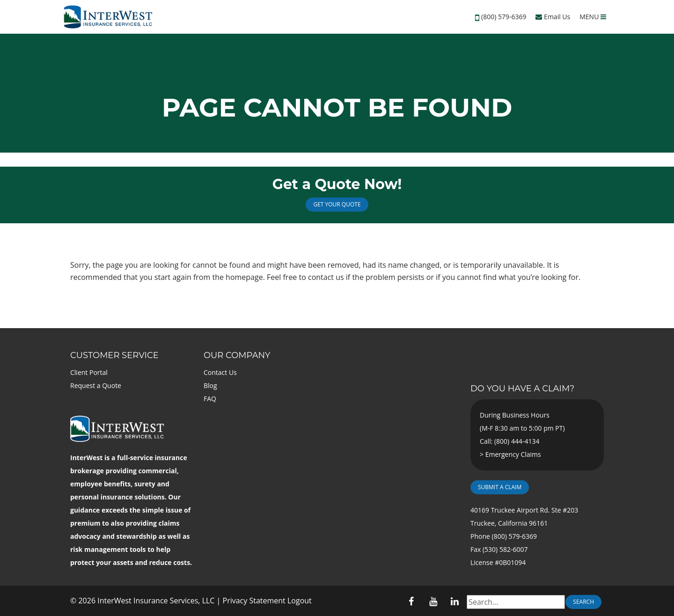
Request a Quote (96, 385)
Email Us (553, 17)
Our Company (237, 355)
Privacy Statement (254, 601)
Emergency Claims (513, 454)
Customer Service (114, 355)
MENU (593, 17)
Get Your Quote (337, 204)
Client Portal (89, 372)
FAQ (210, 399)
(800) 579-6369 (504, 17)
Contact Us (220, 372)
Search (583, 602)
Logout (300, 601)
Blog (210, 385)
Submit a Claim (500, 487)
